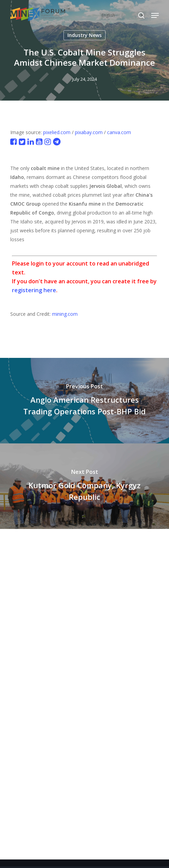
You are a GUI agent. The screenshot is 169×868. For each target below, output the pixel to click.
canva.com (119, 132)
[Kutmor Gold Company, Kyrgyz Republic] (84, 486)
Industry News (84, 35)
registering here (34, 290)
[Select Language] (123, 15)
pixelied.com (57, 132)
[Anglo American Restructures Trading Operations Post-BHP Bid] (84, 401)
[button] (155, 15)
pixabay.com (89, 132)
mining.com (65, 314)
